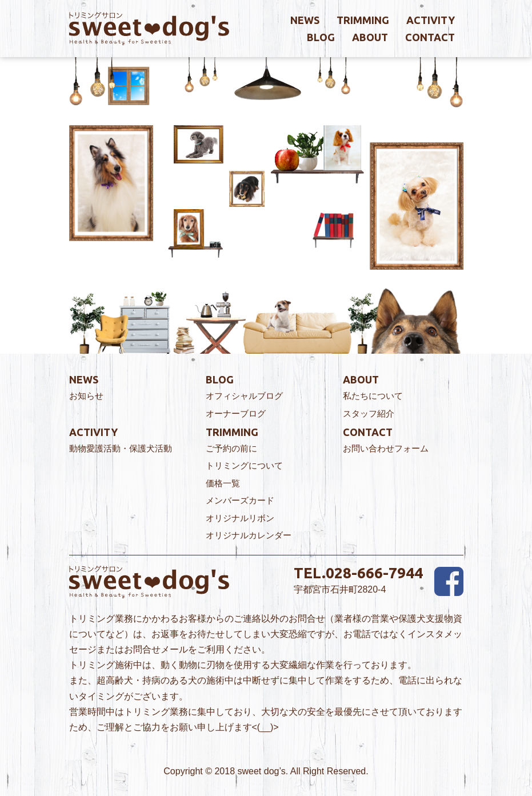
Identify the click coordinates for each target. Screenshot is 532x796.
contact (430, 37)
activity (431, 20)
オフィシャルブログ (244, 396)
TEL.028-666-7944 (358, 573)
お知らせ (86, 396)
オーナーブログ (236, 413)
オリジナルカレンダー (249, 535)
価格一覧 (223, 483)
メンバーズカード (240, 500)
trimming (363, 20)
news (305, 20)
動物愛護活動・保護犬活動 (121, 448)
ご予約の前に (231, 448)
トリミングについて (244, 465)
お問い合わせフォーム (386, 448)
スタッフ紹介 (369, 413)
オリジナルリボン (240, 518)
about (370, 37)
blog (321, 37)
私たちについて (373, 396)
